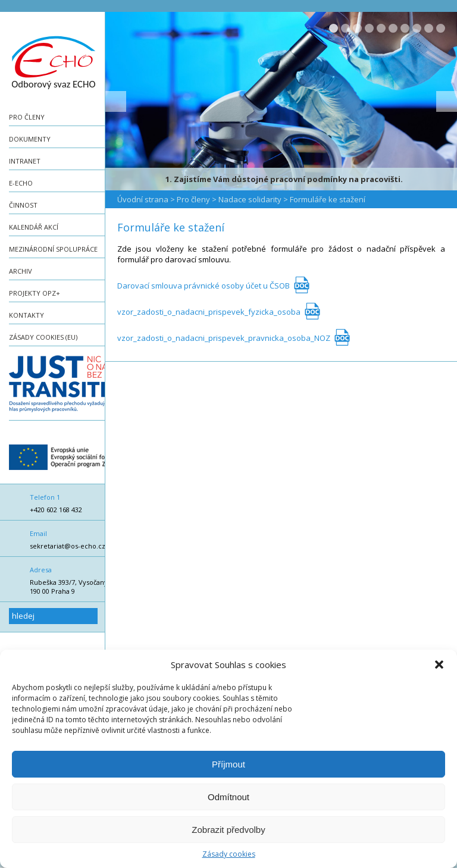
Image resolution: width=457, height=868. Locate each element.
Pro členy (27, 117)
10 (441, 28)
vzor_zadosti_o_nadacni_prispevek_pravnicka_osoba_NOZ (224, 338)
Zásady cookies (229, 854)
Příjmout (228, 764)
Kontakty (26, 315)
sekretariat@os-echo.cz (68, 546)
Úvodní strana (143, 199)
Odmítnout (228, 797)
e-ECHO (21, 183)
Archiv (21, 271)
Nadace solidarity (250, 199)
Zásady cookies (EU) (43, 337)
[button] (439, 665)
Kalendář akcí (34, 227)
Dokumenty (30, 139)
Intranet (25, 161)
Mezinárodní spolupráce (53, 249)
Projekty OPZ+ (35, 293)
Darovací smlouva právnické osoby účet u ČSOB (204, 286)
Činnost (23, 205)
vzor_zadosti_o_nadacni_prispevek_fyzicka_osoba (209, 312)
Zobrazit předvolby (228, 830)
